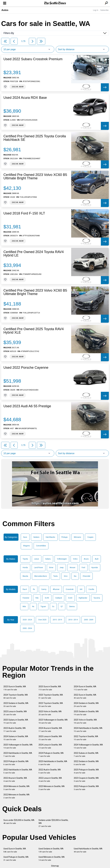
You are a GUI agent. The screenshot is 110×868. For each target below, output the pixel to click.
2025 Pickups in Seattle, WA (86, 771)
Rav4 (25, 589)
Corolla (91, 589)
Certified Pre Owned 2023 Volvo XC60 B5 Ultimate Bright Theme (35, 176)
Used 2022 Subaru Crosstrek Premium (33, 59)
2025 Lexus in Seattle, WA (50, 738)
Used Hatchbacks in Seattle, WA (88, 850)
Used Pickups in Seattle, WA (16, 858)
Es (53, 607)
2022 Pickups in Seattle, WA (86, 788)
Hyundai (95, 568)
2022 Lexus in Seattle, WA (50, 779)
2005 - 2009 (89, 620)
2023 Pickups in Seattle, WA (16, 763)
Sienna (72, 607)
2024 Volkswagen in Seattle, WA (88, 746)
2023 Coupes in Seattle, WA (86, 779)
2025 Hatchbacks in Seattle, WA (53, 763)
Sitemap (55, 866)
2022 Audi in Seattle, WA (50, 771)
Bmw (51, 568)
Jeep (62, 568)
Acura (86, 559)
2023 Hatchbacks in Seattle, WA (18, 755)
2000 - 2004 (27, 628)
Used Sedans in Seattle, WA (51, 850)
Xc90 (47, 598)
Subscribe (104, 10)
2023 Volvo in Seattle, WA (50, 713)
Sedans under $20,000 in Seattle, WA (53, 823)
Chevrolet (86, 576)
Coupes (90, 537)
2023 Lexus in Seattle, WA (15, 713)
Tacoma (97, 598)
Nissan (73, 568)
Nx (33, 607)
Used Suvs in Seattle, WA (15, 850)
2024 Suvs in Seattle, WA (85, 688)
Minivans (77, 537)
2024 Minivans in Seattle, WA (16, 788)
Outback (59, 598)
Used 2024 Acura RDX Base (25, 98)
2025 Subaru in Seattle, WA (16, 721)
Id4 (81, 589)
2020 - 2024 (27, 620)
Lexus (37, 559)
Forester (26, 598)
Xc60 (70, 598)
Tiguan (43, 607)
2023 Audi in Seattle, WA (15, 730)
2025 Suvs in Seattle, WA (50, 688)
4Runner (56, 589)
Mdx (24, 607)
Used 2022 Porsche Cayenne (26, 368)
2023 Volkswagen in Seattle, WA (53, 721)
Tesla (55, 576)
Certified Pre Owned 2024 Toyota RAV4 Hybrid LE (34, 254)
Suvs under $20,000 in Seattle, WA (19, 822)
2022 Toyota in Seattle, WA (86, 738)
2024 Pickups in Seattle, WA (51, 755)
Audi (97, 559)
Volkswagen (62, 559)
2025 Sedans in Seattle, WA (86, 713)
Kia (75, 576)
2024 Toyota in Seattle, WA (16, 696)
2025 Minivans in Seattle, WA (52, 788)
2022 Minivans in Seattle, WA (16, 796)
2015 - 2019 (57, 620)
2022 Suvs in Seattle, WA (85, 696)
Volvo (75, 559)
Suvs (25, 537)
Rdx (37, 598)
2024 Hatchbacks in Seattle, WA (88, 730)
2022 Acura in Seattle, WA (15, 779)
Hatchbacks (50, 537)
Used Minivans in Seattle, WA (52, 858)
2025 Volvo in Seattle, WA (85, 721)
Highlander (83, 598)
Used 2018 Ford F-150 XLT (24, 213)
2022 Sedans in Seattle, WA (86, 763)
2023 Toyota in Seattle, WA (51, 705)
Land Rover (39, 568)
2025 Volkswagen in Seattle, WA (18, 746)
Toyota (25, 559)
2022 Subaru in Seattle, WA (86, 755)
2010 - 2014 (73, 620)
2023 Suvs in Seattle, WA (15, 688)
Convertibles (41, 546)
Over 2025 (42, 620)
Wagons (26, 546)
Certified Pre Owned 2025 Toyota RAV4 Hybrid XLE (34, 331)
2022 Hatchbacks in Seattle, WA (18, 771)
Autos (5, 10)
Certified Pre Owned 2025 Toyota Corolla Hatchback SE (35, 138)
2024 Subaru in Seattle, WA (16, 738)
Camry (44, 589)
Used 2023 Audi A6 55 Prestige (27, 406)
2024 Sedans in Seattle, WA (86, 705)
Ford (83, 568)
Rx (34, 589)
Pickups (65, 537)
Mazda (25, 576)
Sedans (36, 537)
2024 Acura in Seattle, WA (50, 730)
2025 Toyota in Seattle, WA (51, 696)
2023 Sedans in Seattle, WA (16, 705)
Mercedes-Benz (41, 576)
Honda (25, 568)
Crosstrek (70, 589)
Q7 (62, 607)
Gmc (66, 576)
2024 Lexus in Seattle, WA (50, 746)
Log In (96, 10)
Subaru (48, 559)
